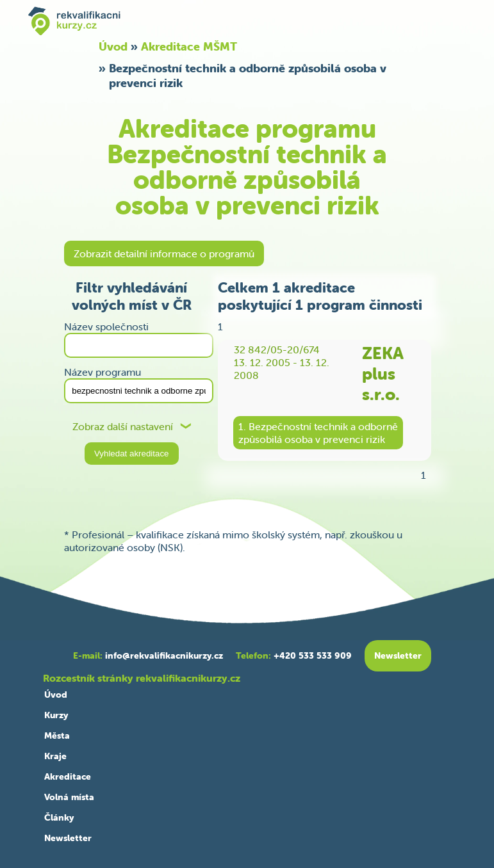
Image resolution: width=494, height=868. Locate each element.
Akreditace (68, 776)
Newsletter (68, 838)
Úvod (113, 46)
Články (59, 817)
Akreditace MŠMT (189, 46)
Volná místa (69, 797)
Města (57, 735)
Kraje (55, 756)
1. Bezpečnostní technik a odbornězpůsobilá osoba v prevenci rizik (318, 433)
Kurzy (56, 715)
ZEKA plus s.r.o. (383, 374)
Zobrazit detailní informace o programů (164, 253)
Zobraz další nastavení (123, 427)
